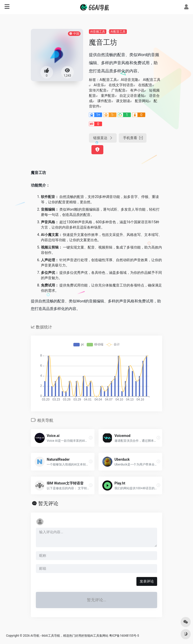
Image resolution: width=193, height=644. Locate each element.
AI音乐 (99, 85)
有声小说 (137, 90)
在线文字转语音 (121, 85)
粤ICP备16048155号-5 (124, 636)
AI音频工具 (98, 32)
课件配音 (104, 101)
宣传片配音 (98, 90)
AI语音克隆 (129, 80)
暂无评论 (48, 503)
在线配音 (145, 85)
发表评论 (147, 581)
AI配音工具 (118, 32)
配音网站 (142, 101)
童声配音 (108, 96)
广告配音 (118, 90)
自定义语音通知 (132, 96)
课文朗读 (123, 101)
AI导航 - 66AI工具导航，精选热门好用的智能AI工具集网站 (69, 636)
